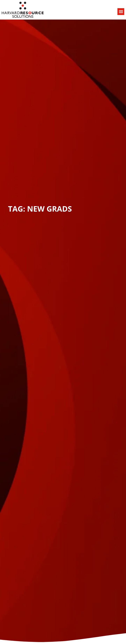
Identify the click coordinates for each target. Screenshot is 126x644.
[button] (121, 12)
